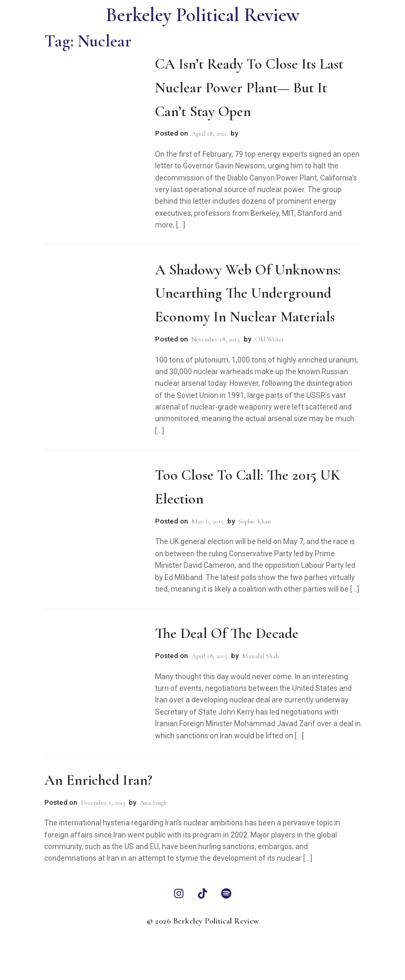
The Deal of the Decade (227, 633)
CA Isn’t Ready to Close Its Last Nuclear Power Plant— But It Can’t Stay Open (249, 88)
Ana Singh (153, 803)
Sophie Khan (255, 521)
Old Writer (269, 339)
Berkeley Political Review (203, 15)
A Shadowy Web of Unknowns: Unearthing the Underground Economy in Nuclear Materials (248, 293)
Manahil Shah (261, 656)
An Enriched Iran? (98, 780)
